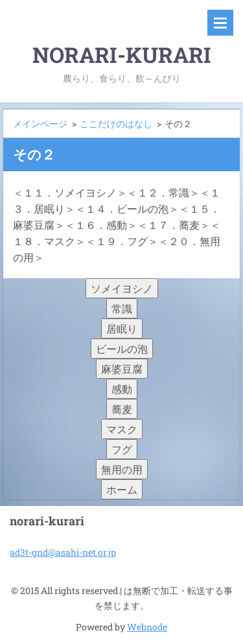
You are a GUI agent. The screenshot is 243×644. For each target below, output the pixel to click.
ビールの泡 (122, 349)
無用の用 (122, 469)
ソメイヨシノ (122, 288)
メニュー (220, 23)
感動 (122, 389)
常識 (122, 308)
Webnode (147, 627)
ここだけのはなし (116, 124)
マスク (122, 429)
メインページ (40, 124)
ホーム (122, 489)
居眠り (122, 328)
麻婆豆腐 (122, 369)
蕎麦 (122, 409)
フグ (122, 449)
